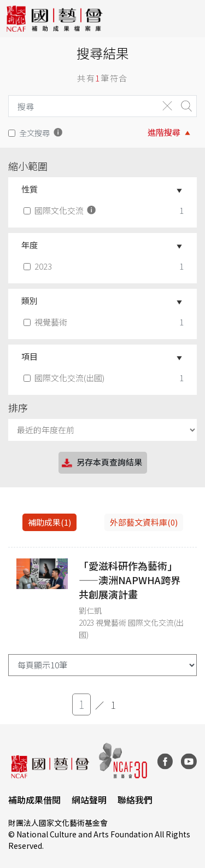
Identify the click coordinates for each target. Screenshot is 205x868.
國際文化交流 (61, 210)
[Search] (81, 106)
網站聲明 (89, 800)
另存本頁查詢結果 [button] (101, 463)
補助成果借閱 (34, 800)
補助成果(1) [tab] (49, 522)
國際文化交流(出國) (65, 378)
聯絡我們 (135, 800)
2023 (39, 266)
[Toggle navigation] (189, 19)
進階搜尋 (164, 132)
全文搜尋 (34, 133)
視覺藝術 (46, 322)
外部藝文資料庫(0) (144, 522)
